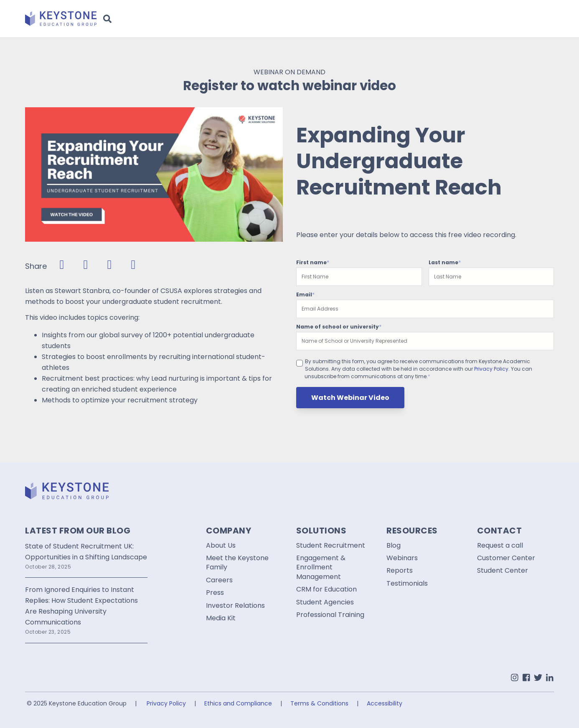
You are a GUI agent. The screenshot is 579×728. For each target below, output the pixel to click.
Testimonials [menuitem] (407, 584)
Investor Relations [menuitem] (235, 606)
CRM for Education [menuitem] (326, 589)
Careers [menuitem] (219, 580)
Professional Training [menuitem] (330, 615)
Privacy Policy (491, 369)
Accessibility (385, 703)
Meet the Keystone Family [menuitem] (237, 563)
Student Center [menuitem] (503, 571)
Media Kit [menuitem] (221, 618)
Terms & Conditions (319, 703)
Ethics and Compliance (238, 703)
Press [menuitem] (215, 593)
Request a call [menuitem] (500, 546)
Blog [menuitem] (394, 546)
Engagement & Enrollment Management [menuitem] (321, 567)
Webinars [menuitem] (402, 558)
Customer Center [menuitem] (506, 558)
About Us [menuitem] (221, 546)
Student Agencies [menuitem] (325, 602)
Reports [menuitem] (400, 571)
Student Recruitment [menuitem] (331, 546)
